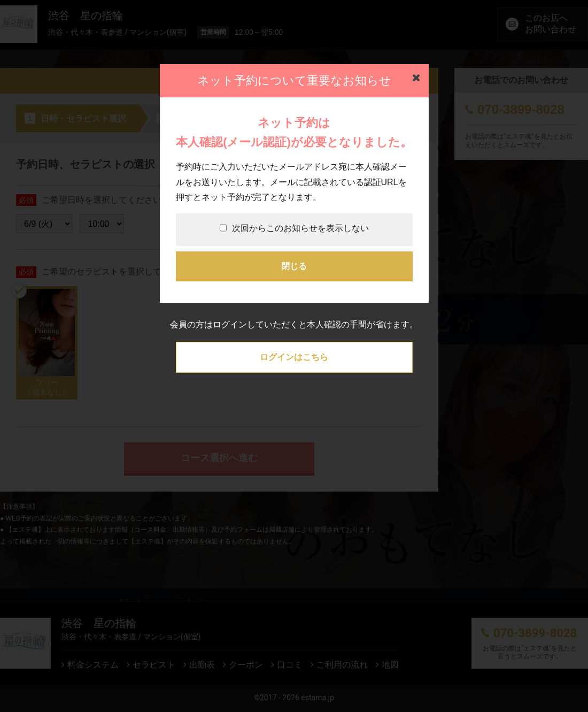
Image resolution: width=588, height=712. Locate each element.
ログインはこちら (294, 357)
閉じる (294, 266)
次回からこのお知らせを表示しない (294, 228)
